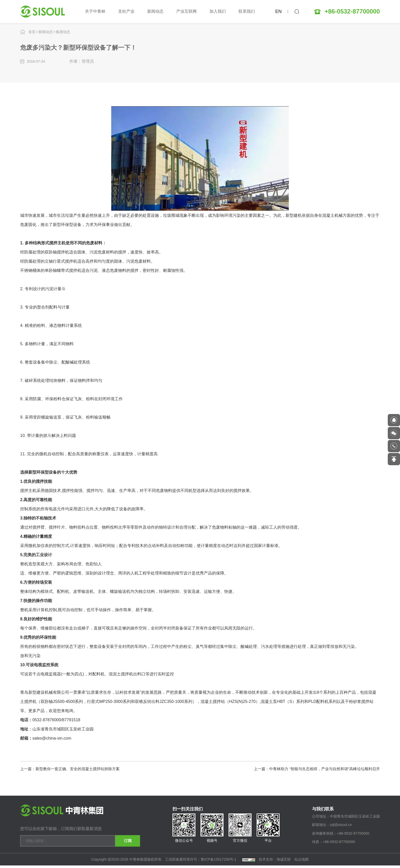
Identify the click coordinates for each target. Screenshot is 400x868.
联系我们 (247, 11)
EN (278, 11)
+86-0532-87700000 (352, 11)
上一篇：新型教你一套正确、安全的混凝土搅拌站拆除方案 (73, 768)
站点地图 (302, 862)
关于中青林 (95, 11)
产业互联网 (186, 11)
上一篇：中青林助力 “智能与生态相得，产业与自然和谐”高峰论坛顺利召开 (313, 768)
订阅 (122, 840)
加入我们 (218, 11)
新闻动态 (155, 11)
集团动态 (63, 32)
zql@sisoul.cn (341, 829)
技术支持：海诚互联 (275, 862)
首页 (32, 32)
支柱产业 (126, 11)
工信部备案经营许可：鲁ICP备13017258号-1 (201, 862)
